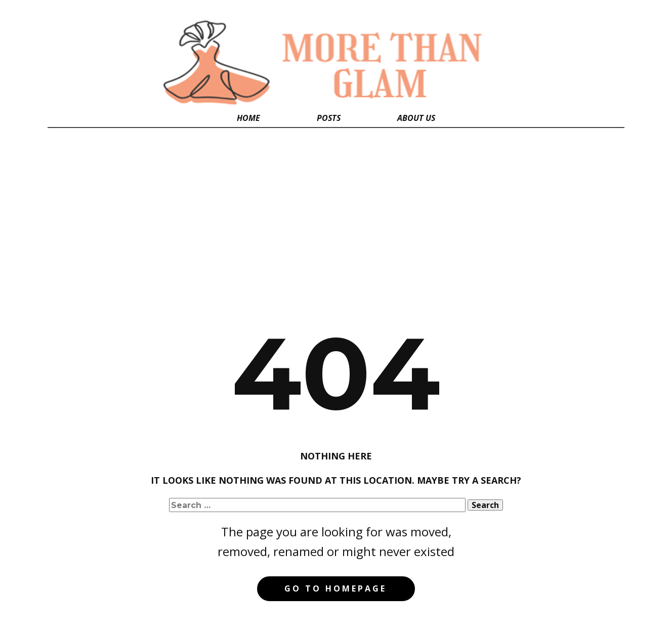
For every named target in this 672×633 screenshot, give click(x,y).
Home (248, 118)
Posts (329, 118)
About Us (416, 118)
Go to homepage (335, 588)
